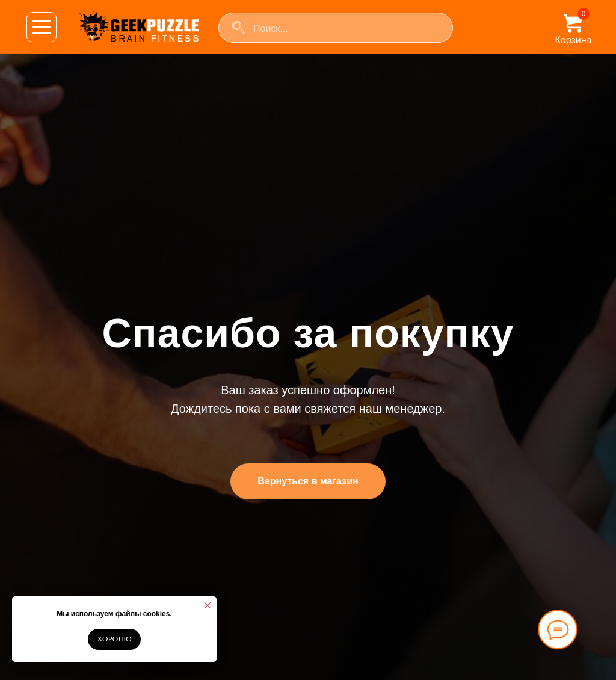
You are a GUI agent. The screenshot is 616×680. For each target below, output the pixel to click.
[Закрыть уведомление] (208, 605)
